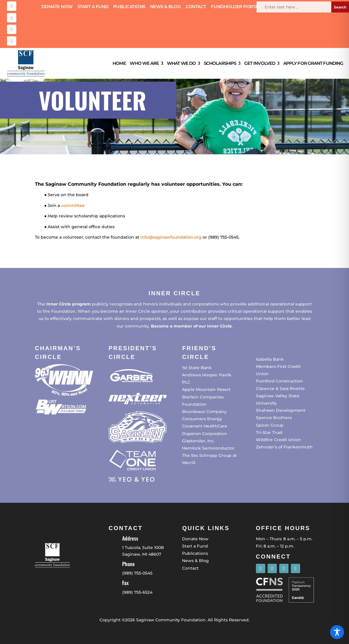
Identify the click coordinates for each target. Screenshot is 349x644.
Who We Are (144, 63)
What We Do (181, 63)
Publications (129, 7)
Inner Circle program (68, 304)
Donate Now (57, 7)
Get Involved (260, 63)
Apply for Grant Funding (313, 63)
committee (73, 205)
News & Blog (166, 7)
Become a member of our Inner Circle (191, 326)
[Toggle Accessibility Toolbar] (337, 632)
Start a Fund (93, 7)
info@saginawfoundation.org (171, 237)
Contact (196, 7)
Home (119, 63)
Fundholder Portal (236, 7)
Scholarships (220, 63)
